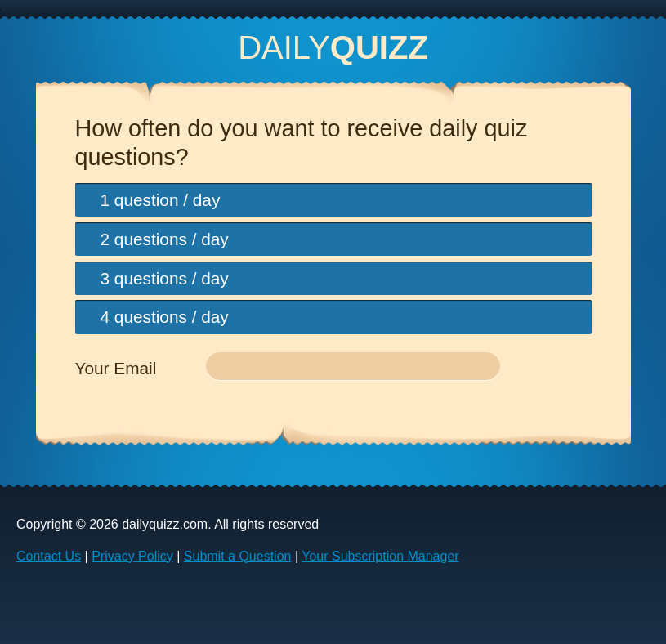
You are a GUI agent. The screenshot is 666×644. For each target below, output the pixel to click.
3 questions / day (165, 278)
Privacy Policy (132, 556)
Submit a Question (238, 556)
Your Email (116, 368)
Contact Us (49, 556)
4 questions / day (165, 317)
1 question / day (161, 200)
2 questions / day (165, 239)
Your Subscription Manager (380, 556)
